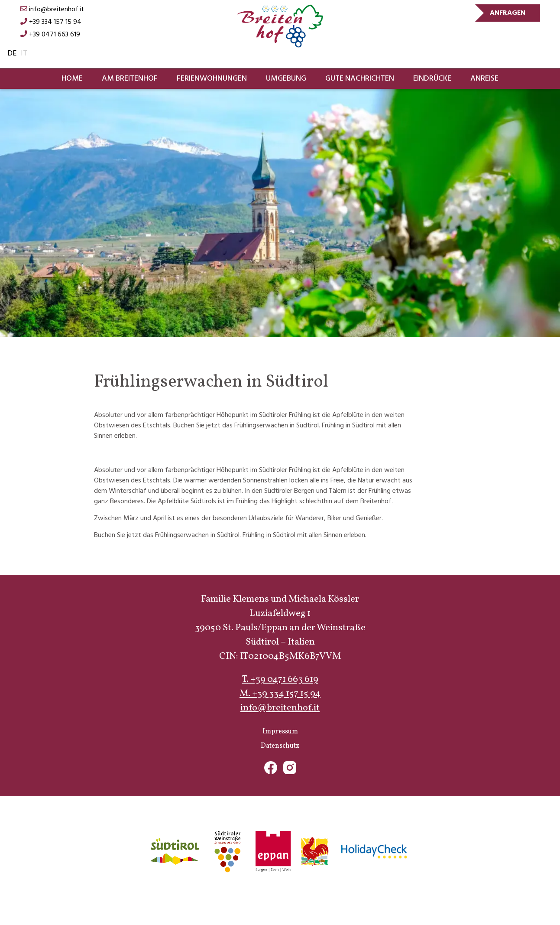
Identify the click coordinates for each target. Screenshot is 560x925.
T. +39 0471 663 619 (280, 679)
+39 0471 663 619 (50, 35)
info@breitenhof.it (52, 10)
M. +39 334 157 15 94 (280, 694)
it (24, 54)
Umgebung (286, 79)
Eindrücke (432, 79)
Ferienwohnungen (212, 79)
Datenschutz (280, 746)
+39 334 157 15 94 (51, 22)
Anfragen (508, 13)
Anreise (484, 79)
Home (72, 79)
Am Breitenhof (130, 79)
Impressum (280, 732)
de (12, 54)
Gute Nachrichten (360, 79)
